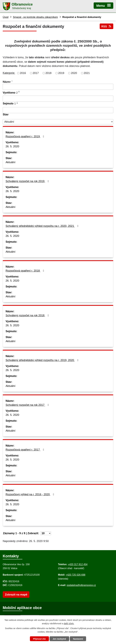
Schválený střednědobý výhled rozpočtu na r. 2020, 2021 (43, 226)
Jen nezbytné (59, 639)
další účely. (69, 624)
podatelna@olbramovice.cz (81, 585)
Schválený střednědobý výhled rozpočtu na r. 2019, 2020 (43, 360)
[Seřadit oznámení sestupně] (12, 82)
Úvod (6, 17)
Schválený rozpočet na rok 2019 (28, 181)
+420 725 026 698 (76, 575)
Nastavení (78, 639)
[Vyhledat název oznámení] (58, 87)
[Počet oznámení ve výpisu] (46, 533)
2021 (87, 73)
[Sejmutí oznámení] (58, 110)
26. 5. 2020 (12, 146)
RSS (107, 26)
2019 (61, 73)
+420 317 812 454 (78, 564)
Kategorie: (9, 73)
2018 (48, 73)
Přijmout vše (39, 639)
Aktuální (10, 162)
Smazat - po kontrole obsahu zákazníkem (35, 17)
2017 (36, 73)
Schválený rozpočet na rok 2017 (28, 405)
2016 (23, 73)
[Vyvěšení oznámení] (58, 99)
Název (7, 82)
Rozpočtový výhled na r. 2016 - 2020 (30, 494)
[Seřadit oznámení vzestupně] (12, 80)
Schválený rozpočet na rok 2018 (28, 315)
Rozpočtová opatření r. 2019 (25, 136)
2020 (74, 73)
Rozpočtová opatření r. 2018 (25, 271)
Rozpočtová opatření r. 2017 (25, 450)
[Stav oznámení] (58, 122)
